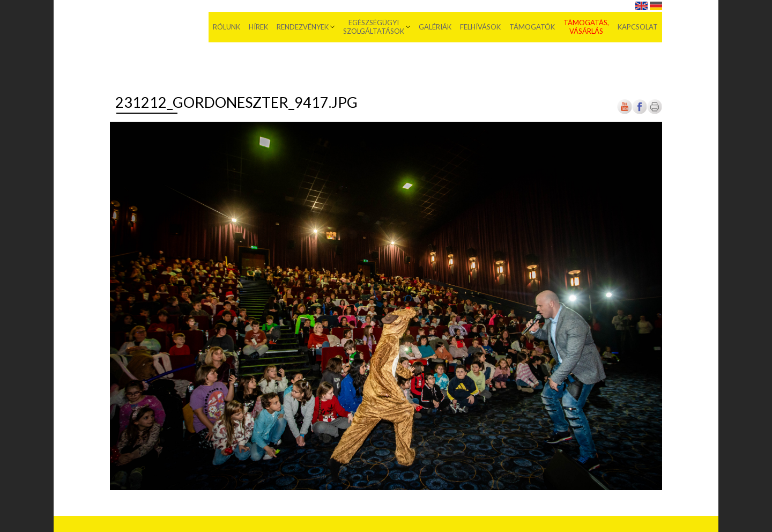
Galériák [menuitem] (435, 27)
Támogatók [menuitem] (532, 27)
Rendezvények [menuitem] (303, 27)
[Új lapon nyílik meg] (640, 112)
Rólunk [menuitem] (227, 27)
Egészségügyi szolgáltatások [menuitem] (374, 27)
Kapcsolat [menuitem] (638, 27)
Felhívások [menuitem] (480, 27)
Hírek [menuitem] (258, 27)
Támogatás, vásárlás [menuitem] (586, 27)
